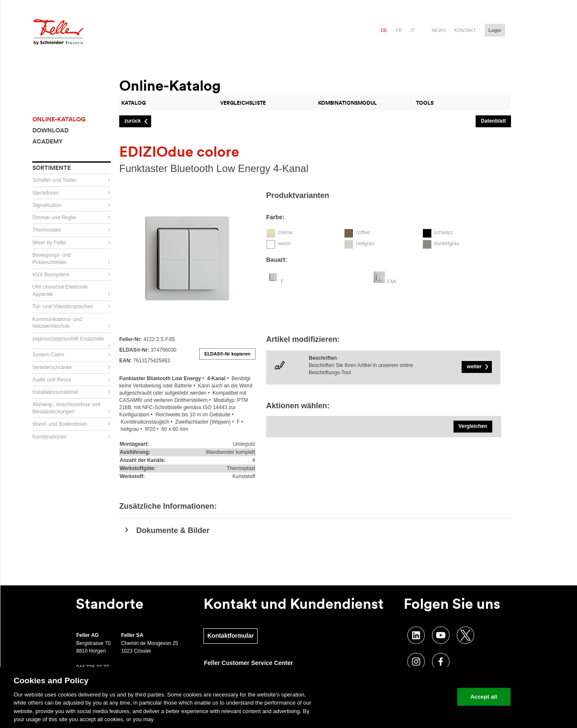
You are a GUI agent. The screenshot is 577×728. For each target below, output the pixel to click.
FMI (392, 282)
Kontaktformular (231, 636)
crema (285, 232)
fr (399, 30)
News (439, 30)
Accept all (484, 697)
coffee (363, 232)
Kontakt (465, 30)
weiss (284, 244)
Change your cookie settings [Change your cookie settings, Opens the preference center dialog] (411, 697)
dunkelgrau (446, 244)
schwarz (443, 232)
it (413, 30)
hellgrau (365, 244)
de (384, 30)
